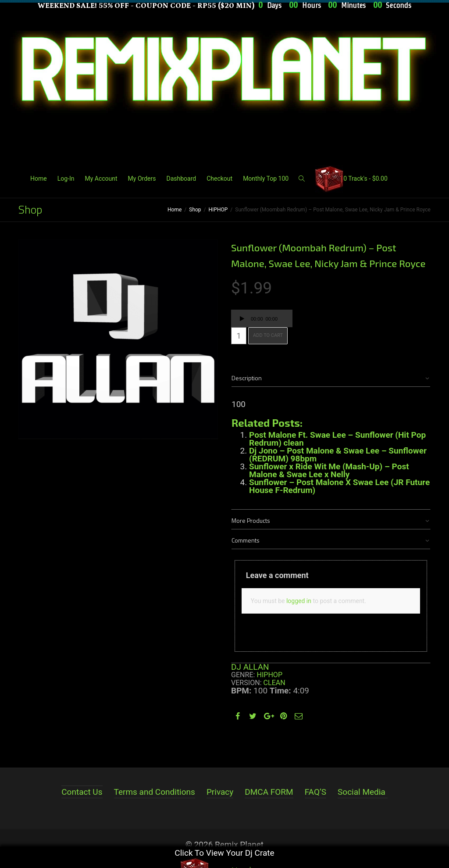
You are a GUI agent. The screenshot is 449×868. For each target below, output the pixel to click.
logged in (299, 601)
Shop (195, 210)
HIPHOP (218, 210)
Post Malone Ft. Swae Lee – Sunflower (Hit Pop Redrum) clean (337, 439)
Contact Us (82, 792)
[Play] (242, 320)
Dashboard (181, 179)
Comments (246, 540)
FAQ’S (315, 792)
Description (247, 378)
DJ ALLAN (250, 667)
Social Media (362, 792)
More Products (251, 520)
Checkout (219, 179)
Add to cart (268, 335)
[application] (262, 318)
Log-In (66, 179)
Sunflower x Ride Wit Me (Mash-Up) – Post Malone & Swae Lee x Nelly (329, 470)
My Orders (142, 179)
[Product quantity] (239, 336)
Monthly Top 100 (266, 179)
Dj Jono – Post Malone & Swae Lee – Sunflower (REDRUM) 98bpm (338, 455)
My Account (101, 179)
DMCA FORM (269, 792)
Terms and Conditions (155, 792)
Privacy (220, 792)
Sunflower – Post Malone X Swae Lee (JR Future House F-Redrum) (339, 486)
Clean (274, 683)
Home (39, 179)
